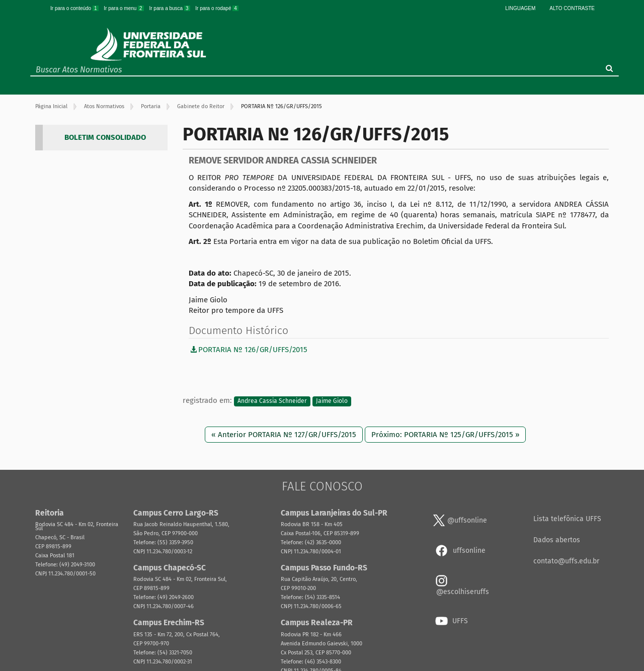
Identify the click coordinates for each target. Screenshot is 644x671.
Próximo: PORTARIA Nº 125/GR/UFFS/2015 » (445, 435)
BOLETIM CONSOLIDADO (105, 137)
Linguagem (520, 8)
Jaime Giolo (332, 401)
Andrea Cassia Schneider (272, 401)
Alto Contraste (572, 8)
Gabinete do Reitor (201, 106)
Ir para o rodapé (217, 8)
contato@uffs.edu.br (566, 561)
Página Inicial (51, 106)
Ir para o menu (124, 8)
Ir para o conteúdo (75, 8)
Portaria (151, 106)
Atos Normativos (104, 106)
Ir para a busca (170, 8)
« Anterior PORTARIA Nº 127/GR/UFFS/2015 (284, 435)
